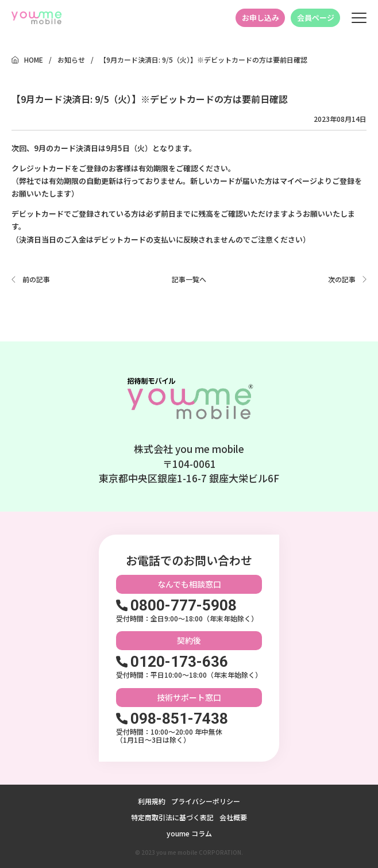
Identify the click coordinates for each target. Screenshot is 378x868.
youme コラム (189, 833)
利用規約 (152, 801)
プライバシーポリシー (206, 801)
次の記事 (342, 279)
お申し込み (261, 18)
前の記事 (36, 279)
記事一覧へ (189, 279)
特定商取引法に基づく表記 (172, 817)
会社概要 (233, 817)
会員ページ (316, 18)
